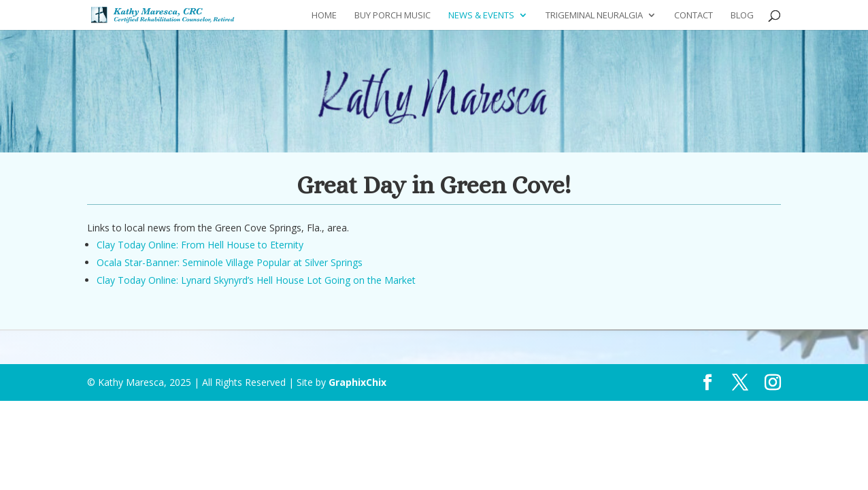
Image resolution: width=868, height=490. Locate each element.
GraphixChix (357, 382)
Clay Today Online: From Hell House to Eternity (200, 245)
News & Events (481, 16)
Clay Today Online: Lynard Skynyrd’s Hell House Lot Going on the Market (256, 280)
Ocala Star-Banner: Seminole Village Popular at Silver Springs (230, 262)
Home (324, 16)
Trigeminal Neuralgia (594, 16)
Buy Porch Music (393, 16)
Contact (694, 16)
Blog (742, 16)
